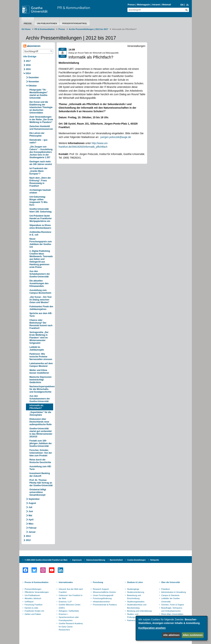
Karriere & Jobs (31, 608)
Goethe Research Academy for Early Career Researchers (71, 627)
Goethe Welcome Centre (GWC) (70, 606)
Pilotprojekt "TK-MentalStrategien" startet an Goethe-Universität (39, 94)
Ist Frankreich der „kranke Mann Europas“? (39, 171)
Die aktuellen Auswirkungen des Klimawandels (39, 283)
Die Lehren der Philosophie (37, 134)
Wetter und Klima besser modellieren (39, 372)
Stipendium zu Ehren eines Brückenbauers (40, 227)
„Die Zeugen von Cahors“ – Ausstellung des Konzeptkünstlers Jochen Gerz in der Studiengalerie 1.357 (41, 152)
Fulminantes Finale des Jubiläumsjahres (41, 308)
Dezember (34, 77)
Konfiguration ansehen (152, 628)
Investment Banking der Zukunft (40, 475)
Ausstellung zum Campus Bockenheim (40, 292)
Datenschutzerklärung (96, 560)
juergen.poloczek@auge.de (116, 137)
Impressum (77, 560)
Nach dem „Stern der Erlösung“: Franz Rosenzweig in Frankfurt (40, 182)
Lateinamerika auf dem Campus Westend (41, 365)
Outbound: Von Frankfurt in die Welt (71, 597)
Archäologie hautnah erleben (40, 191)
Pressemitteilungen (33, 589)
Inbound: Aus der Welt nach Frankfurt (71, 591)
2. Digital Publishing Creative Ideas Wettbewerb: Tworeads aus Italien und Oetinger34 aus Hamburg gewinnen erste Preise (41, 259)
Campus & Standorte (170, 595)
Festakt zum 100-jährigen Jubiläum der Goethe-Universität (41, 443)
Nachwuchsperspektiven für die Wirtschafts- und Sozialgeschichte (41, 389)
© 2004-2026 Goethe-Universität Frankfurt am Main (46, 560)
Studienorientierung (136, 592)
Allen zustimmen (193, 635)
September (34, 499)
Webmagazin (143, 5)
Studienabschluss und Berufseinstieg (137, 606)
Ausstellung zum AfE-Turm (41, 468)
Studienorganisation (136, 602)
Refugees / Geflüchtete (69, 611)
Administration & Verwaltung (174, 592)
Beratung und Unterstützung (139, 611)
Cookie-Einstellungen (136, 560)
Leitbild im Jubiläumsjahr (37, 348)
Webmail (167, 5)
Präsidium (166, 589)
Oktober (33, 86)
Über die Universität (171, 582)
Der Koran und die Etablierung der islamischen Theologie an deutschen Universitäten (41, 107)
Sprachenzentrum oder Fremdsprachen (69, 619)
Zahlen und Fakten (33, 614)
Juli (31, 507)
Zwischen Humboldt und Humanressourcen (41, 128)
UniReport (29, 602)
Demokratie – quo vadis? (39, 141)
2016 (28, 65)
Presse (131, 5)
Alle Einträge (30, 57)
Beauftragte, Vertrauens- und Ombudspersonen (172, 609)
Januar (32, 532)
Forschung (98, 582)
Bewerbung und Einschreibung (134, 597)
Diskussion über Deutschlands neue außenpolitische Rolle (41, 422)
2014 (28, 73)
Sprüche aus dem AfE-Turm (41, 315)
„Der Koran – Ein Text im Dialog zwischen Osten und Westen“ (41, 300)
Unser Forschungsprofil (103, 595)
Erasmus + (63, 614)
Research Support (101, 589)
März (31, 524)
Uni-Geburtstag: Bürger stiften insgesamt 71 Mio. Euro (39, 201)
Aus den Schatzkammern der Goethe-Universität (40, 274)
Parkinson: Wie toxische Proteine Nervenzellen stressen (41, 357)
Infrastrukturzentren (101, 602)
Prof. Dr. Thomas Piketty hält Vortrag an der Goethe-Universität (41, 483)
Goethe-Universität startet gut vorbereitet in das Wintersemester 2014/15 (41, 433)
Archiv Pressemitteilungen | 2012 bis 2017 (88, 29)
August (32, 503)
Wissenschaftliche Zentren (104, 592)
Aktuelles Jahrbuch (33, 598)
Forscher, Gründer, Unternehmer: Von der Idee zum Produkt (41, 453)
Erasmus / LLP (65, 602)
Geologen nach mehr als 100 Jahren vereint (41, 163)
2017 (28, 61)
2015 (28, 69)
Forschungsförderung (102, 598)
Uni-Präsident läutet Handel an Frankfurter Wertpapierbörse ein (41, 218)
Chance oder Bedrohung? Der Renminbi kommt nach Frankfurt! (41, 324)
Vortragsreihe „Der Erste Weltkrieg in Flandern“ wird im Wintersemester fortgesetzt (39, 338)
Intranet (156, 5)
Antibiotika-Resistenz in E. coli (40, 233)
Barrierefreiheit (116, 560)
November (34, 82)
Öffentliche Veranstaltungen (37, 592)
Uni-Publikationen (47, 23)
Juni (31, 511)
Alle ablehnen (171, 635)
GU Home (26, 29)
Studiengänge (133, 589)
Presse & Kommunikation (37, 582)
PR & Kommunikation (74, 8)
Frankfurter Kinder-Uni (34, 611)
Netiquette (155, 560)
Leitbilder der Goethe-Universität (171, 600)
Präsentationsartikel (75, 23)
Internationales (66, 582)
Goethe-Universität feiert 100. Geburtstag (41, 210)
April (31, 520)
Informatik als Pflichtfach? (37, 407)
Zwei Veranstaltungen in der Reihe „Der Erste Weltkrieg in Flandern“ (41, 120)
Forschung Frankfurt (34, 605)
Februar (33, 528)
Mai (30, 516)
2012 (28, 540)
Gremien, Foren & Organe (173, 605)
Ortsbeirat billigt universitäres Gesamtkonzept (38, 492)
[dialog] (172, 628)
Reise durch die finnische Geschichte (40, 461)
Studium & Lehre (135, 582)
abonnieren (32, 46)
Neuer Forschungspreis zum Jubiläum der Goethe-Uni (41, 243)
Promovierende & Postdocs (105, 605)
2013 (28, 536)
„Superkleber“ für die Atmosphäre (40, 414)
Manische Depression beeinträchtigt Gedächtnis (41, 380)
